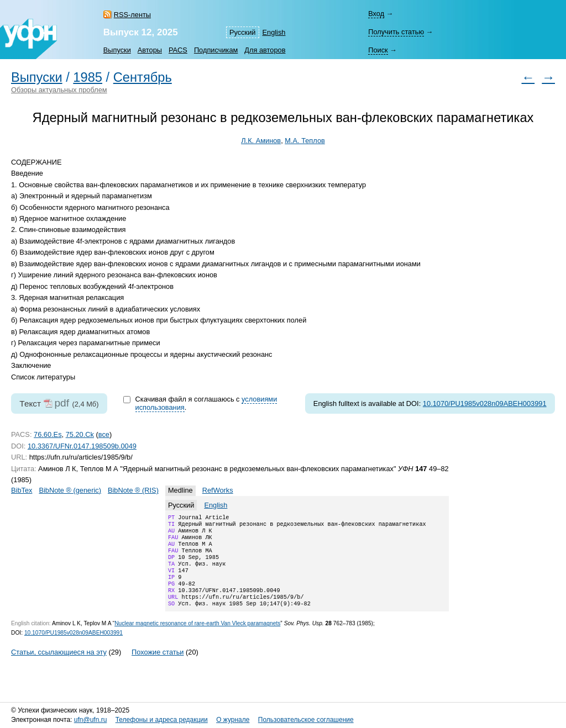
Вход (376, 14)
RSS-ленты (132, 15)
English (274, 32)
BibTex (22, 490)
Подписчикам (216, 50)
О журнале (233, 720)
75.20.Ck (80, 434)
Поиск (378, 50)
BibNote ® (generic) (70, 490)
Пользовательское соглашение (306, 720)
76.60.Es (48, 434)
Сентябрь (143, 77)
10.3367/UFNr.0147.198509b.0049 (82, 446)
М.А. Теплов (305, 141)
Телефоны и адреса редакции (162, 720)
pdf (62, 403)
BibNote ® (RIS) (133, 490)
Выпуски (117, 50)
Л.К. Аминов (261, 141)
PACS (178, 50)
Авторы (150, 50)
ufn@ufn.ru (91, 720)
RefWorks (218, 490)
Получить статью (396, 32)
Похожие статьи (158, 668)
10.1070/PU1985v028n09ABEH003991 (485, 403)
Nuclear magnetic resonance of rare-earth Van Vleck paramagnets (197, 639)
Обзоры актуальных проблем (59, 90)
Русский (242, 32)
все (104, 434)
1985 (88, 77)
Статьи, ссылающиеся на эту (59, 668)
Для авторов (265, 50)
